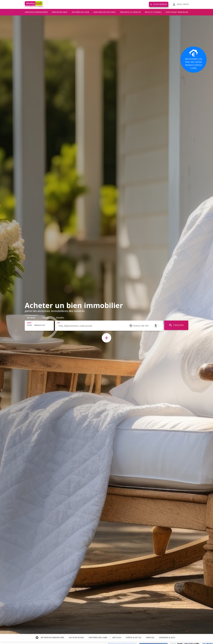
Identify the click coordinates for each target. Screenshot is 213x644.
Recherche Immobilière (53, 638)
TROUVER (176, 325)
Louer (46, 318)
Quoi (29, 323)
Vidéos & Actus (133, 638)
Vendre (60, 318)
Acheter (31, 318)
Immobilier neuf (60, 12)
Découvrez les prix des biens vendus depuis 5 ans (194, 59)
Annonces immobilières (36, 12)
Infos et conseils (153, 12)
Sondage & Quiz (167, 638)
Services (150, 638)
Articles (117, 638)
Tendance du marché (130, 12)
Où (59, 323)
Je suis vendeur (159, 4)
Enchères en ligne (81, 12)
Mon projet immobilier (177, 12)
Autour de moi (76, 638)
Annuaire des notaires (104, 12)
